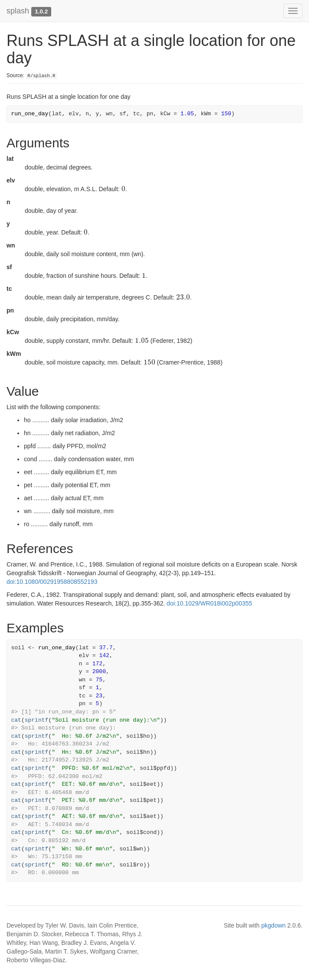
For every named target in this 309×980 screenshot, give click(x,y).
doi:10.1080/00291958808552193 (52, 582)
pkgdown (273, 925)
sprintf (37, 720)
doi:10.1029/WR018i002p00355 (209, 603)
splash (18, 11)
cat (16, 720)
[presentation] (123, 189)
